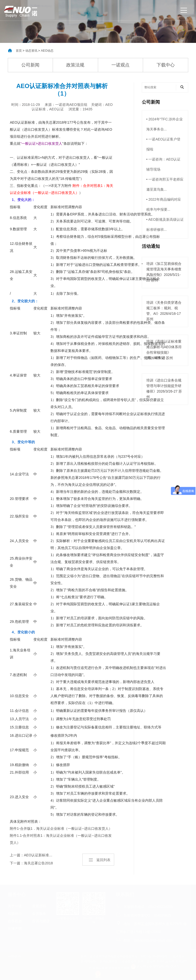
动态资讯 (31, 51)
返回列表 (100, 860)
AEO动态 (47, 51)
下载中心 (166, 65)
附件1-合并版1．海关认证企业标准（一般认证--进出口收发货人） (61, 828)
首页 (19, 51)
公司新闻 (30, 65)
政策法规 (75, 65)
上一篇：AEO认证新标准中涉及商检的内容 (32, 855)
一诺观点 (120, 65)
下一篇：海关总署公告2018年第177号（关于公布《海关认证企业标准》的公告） (31, 864)
